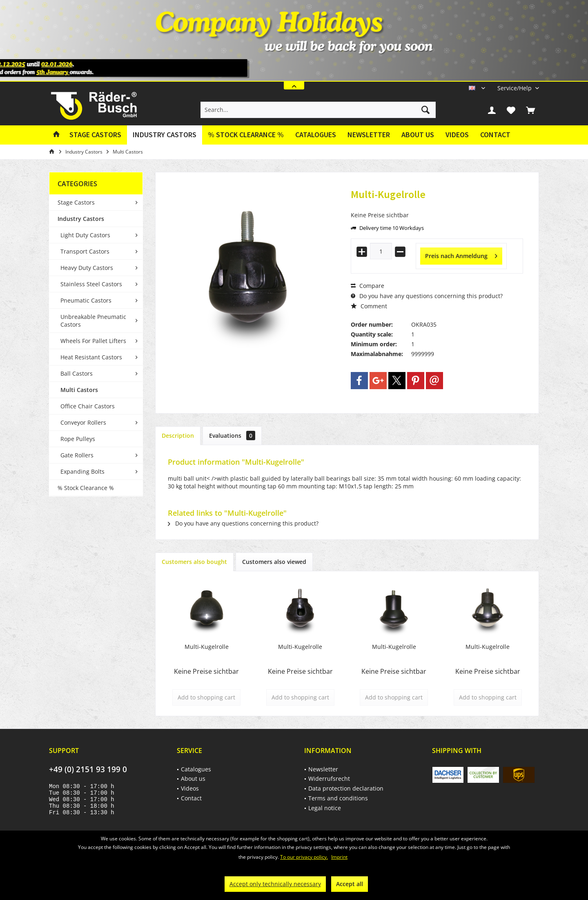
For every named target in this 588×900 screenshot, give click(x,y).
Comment (369, 306)
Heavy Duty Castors (87, 268)
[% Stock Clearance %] (246, 135)
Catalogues (316, 135)
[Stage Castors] (95, 135)
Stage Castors (76, 202)
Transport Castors (85, 251)
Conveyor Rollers (83, 422)
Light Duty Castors (85, 235)
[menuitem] (515, 88)
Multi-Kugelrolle (207, 647)
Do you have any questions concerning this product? (427, 296)
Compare (367, 286)
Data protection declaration (346, 788)
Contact (495, 135)
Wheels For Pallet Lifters (93, 341)
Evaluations (232, 436)
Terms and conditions (338, 798)
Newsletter (369, 135)
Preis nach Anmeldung (461, 255)
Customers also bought (194, 562)
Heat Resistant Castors (91, 357)
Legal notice (325, 808)
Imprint (339, 857)
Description (178, 436)
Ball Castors (77, 373)
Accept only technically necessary (275, 884)
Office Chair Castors (88, 406)
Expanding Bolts (82, 471)
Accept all (350, 884)
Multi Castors (79, 390)
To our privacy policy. (304, 857)
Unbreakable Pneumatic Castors (93, 321)
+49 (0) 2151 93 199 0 (88, 769)
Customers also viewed (274, 562)
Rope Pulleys (78, 439)
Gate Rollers (77, 455)
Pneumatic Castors (86, 300)
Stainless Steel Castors (91, 284)
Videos (457, 135)
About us (418, 135)
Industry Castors (81, 219)
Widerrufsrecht (329, 779)
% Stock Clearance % (86, 488)
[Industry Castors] (165, 135)
